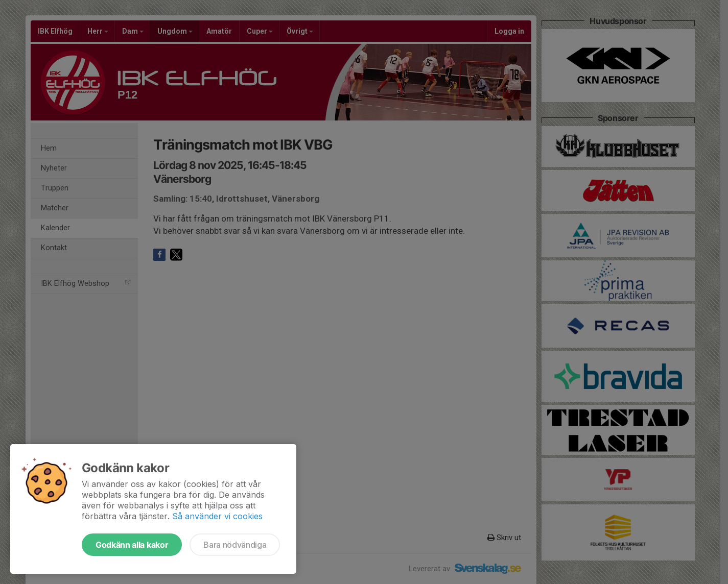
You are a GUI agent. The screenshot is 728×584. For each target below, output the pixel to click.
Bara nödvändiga (235, 545)
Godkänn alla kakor (132, 545)
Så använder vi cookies (217, 516)
